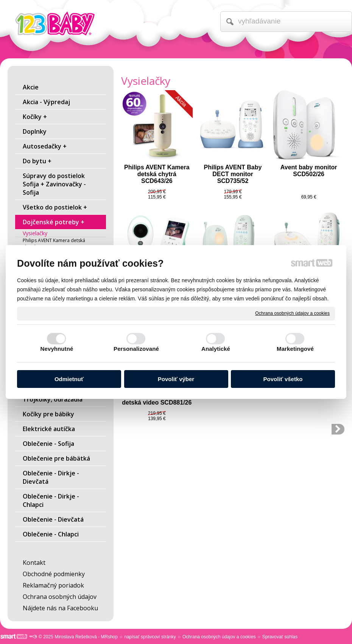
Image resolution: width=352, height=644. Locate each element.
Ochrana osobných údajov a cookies (292, 313)
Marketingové (295, 349)
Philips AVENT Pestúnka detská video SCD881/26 (158, 399)
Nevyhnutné (57, 349)
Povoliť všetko (283, 379)
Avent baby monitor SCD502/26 (310, 171)
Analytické (216, 349)
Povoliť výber (176, 379)
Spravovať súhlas (280, 637)
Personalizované (136, 349)
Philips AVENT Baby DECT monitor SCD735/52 (234, 174)
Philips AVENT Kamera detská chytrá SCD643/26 (158, 174)
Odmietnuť (69, 379)
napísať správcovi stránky (150, 637)
